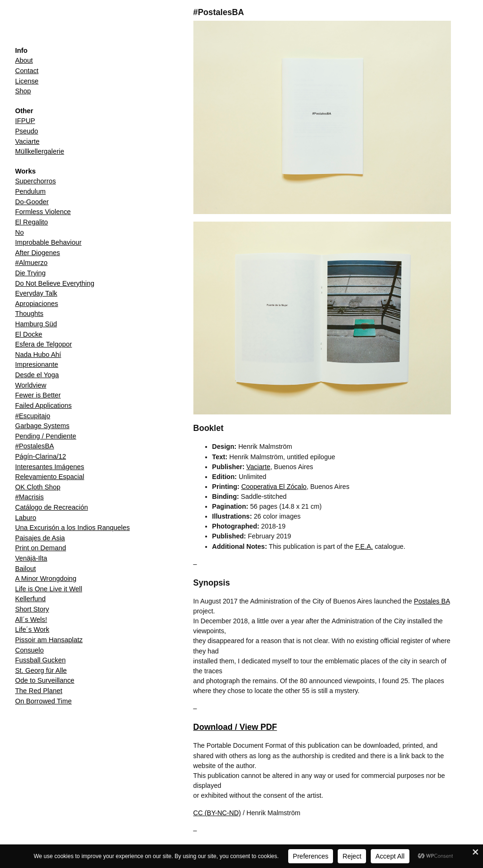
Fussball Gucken (40, 660)
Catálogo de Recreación (51, 507)
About (24, 60)
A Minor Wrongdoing (46, 579)
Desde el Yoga (37, 375)
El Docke (29, 334)
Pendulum (30, 191)
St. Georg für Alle (41, 670)
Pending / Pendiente (46, 436)
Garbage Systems (42, 426)
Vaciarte (27, 141)
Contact (27, 71)
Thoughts (29, 314)
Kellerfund (30, 599)
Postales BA (432, 601)
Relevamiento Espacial (50, 477)
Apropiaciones (37, 304)
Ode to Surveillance (45, 680)
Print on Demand (41, 548)
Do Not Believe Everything (55, 283)
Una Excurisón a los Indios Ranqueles (72, 528)
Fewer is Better (38, 395)
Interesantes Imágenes (50, 467)
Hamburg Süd (36, 324)
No (19, 232)
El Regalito (32, 222)
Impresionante (37, 364)
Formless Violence (43, 212)
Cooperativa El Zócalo (274, 487)
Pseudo (27, 131)
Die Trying (30, 273)
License (27, 81)
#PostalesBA (34, 446)
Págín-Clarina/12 (41, 456)
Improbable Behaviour (48, 242)
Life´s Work (32, 629)
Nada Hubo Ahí (38, 355)
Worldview (31, 385)
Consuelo (29, 650)
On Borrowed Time (43, 701)
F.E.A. (364, 546)
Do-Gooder (32, 202)
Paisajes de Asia (40, 538)
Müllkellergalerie (40, 151)
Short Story (32, 609)
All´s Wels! (31, 620)
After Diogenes (37, 253)
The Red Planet (39, 691)
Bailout (25, 569)
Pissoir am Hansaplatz (49, 640)
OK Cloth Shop (38, 487)
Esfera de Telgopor (44, 344)
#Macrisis (29, 497)
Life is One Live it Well (49, 589)
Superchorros (35, 181)
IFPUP (25, 121)
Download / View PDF (235, 727)
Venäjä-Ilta (31, 558)
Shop (23, 91)
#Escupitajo (33, 416)
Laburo (26, 518)
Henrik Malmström (51, 27)
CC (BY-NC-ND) (217, 813)
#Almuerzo (31, 263)
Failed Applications (43, 405)
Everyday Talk (36, 293)
